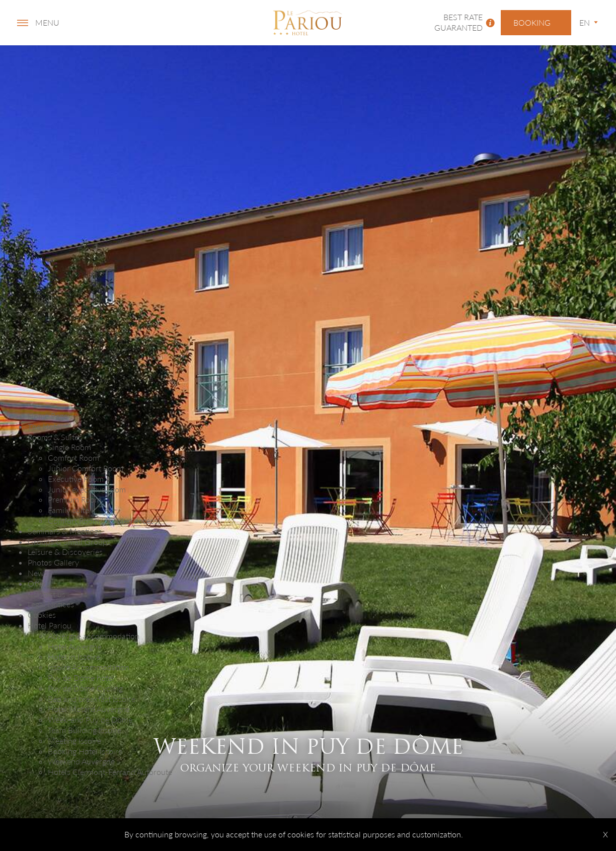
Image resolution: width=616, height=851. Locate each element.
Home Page (48, 416)
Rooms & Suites (55, 437)
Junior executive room (87, 489)
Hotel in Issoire (74, 656)
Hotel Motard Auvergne (89, 709)
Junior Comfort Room (86, 468)
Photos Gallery (53, 562)
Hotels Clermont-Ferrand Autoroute (110, 772)
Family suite (68, 510)
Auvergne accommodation (94, 636)
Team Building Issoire (85, 730)
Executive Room (76, 479)
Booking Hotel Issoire (85, 751)
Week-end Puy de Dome (90, 719)
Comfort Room (73, 457)
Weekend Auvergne (81, 761)
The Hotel (45, 426)
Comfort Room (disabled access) (104, 520)
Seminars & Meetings (65, 531)
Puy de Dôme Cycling (85, 688)
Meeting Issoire (74, 740)
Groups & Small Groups (69, 542)
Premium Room (74, 499)
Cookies (42, 615)
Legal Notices (51, 604)
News (37, 573)
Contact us (47, 594)
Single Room (69, 447)
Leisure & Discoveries (65, 552)
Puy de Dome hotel (81, 678)
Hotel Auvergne (75, 646)
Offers (39, 583)
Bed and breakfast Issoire (92, 699)
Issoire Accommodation (89, 667)
